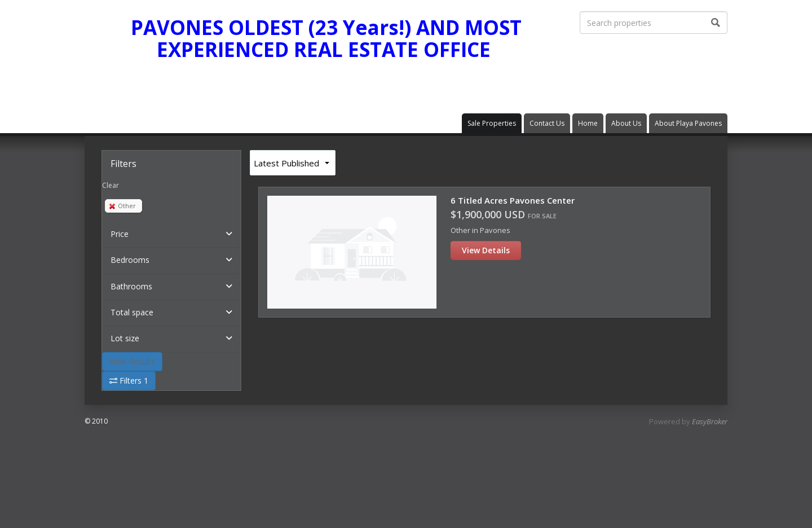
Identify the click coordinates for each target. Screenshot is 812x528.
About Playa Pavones (688, 123)
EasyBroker (710, 421)
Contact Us (547, 123)
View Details (486, 250)
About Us (626, 123)
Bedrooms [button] (130, 260)
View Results (132, 361)
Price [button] (120, 234)
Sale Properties (492, 123)
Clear (111, 185)
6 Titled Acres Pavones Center (513, 200)
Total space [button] (132, 312)
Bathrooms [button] (131, 286)
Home (588, 123)
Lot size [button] (125, 338)
